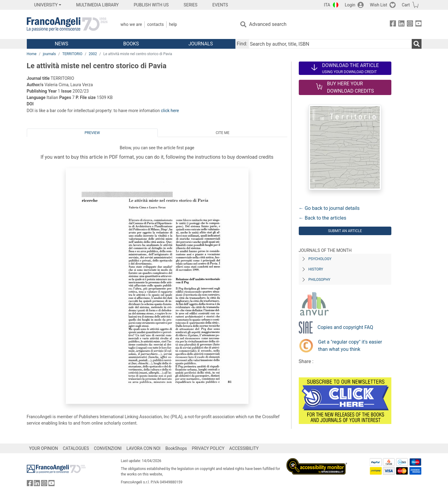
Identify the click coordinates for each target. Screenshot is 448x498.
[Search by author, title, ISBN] (330, 44)
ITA (327, 5)
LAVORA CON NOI (143, 448)
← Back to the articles (323, 218)
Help (173, 24)
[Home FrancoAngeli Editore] (67, 24)
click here (170, 111)
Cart (406, 5)
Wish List (378, 5)
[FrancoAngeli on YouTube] (418, 25)
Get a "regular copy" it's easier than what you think (350, 346)
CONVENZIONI (108, 448)
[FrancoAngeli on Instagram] (410, 25)
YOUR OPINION (44, 448)
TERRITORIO (72, 54)
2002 (93, 54)
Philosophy (319, 280)
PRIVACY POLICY (208, 448)
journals (49, 54)
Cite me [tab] (222, 133)
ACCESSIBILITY (244, 448)
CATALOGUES (76, 448)
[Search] (417, 44)
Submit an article (345, 231)
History (316, 269)
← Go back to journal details (329, 208)
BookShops (176, 448)
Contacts (155, 24)
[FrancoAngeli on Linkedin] (401, 25)
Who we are (131, 24)
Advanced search (268, 24)
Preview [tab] (92, 133)
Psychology (320, 259)
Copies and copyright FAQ (346, 327)
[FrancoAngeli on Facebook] (393, 25)
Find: (242, 44)
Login (350, 5)
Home (32, 54)
